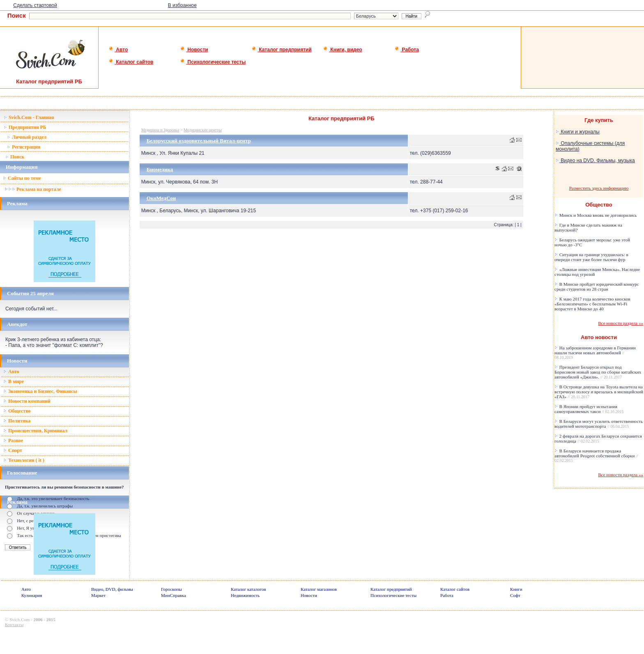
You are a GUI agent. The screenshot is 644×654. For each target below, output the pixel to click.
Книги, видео (343, 50)
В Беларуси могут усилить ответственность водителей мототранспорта (599, 424)
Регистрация (24, 147)
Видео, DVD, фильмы (112, 589)
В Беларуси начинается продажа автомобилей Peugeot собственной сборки (596, 456)
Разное (13, 441)
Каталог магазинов (319, 589)
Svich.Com (20, 620)
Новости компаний (27, 401)
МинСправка (173, 595)
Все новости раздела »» (621, 323)
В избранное (182, 5)
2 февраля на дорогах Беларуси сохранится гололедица (598, 438)
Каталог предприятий (282, 50)
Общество (17, 411)
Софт (515, 595)
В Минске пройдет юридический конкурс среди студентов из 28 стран (597, 287)
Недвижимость (245, 595)
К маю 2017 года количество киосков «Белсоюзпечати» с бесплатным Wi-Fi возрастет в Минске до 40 (592, 304)
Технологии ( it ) (24, 460)
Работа (407, 50)
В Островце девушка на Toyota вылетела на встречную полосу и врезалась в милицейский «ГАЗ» (599, 392)
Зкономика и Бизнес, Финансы (40, 391)
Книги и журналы (578, 132)
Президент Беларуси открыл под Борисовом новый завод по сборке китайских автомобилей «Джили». (598, 372)
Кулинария (32, 595)
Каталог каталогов (248, 589)
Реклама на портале (33, 189)
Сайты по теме (22, 178)
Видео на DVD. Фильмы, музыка (595, 161)
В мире (14, 381)
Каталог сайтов (131, 62)
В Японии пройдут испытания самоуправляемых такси (589, 409)
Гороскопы (171, 589)
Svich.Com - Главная (29, 117)
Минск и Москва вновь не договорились (596, 215)
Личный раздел (27, 137)
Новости (194, 50)
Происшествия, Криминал (35, 431)
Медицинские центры (203, 130)
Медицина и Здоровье (160, 130)
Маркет (98, 595)
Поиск (15, 157)
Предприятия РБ (25, 127)
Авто (118, 50)
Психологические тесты (213, 62)
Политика (17, 421)
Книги (516, 589)
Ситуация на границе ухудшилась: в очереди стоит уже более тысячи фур (591, 257)
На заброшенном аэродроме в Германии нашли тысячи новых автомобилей (595, 352)
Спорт (13, 450)
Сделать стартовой (35, 5)
